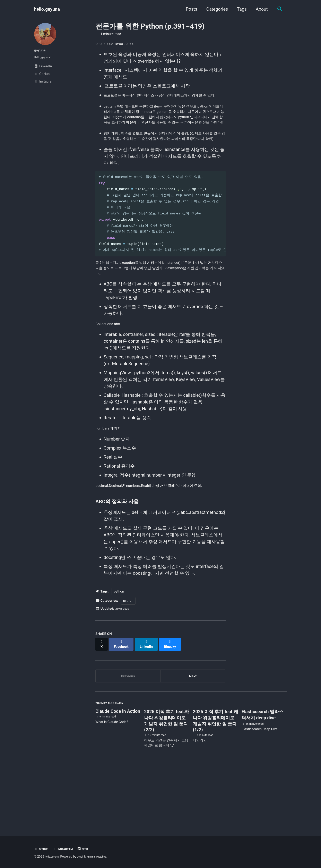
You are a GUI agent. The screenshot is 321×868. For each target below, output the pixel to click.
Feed (90, 849)
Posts (189, 9)
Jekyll (85, 857)
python (119, 651)
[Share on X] (102, 701)
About (259, 9)
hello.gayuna (47, 9)
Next (193, 733)
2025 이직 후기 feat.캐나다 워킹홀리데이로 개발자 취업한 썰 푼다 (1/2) (216, 782)
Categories (215, 9)
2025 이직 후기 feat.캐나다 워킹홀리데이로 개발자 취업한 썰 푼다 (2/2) (167, 782)
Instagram (67, 849)
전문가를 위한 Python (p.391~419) (150, 26)
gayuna (41, 50)
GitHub (43, 849)
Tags (240, 9)
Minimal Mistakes (104, 857)
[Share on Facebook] (124, 701)
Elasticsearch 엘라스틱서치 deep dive (262, 776)
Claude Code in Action (118, 772)
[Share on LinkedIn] (151, 701)
